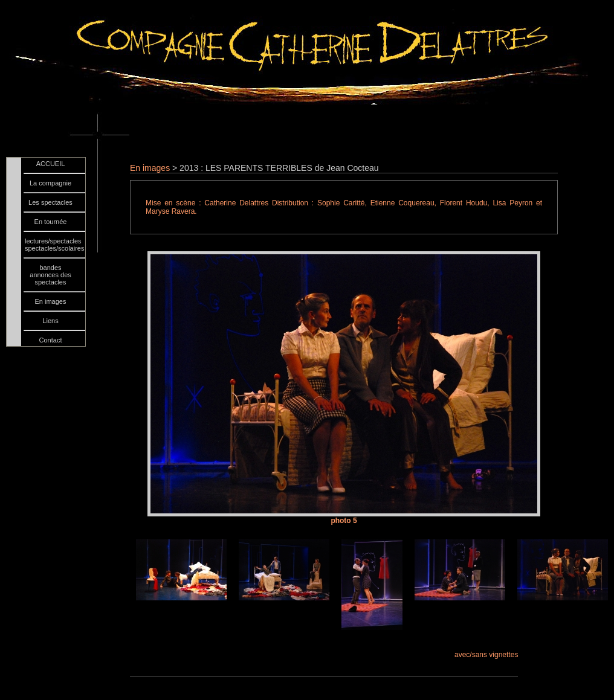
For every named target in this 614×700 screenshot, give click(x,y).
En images (150, 168)
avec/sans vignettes (486, 655)
